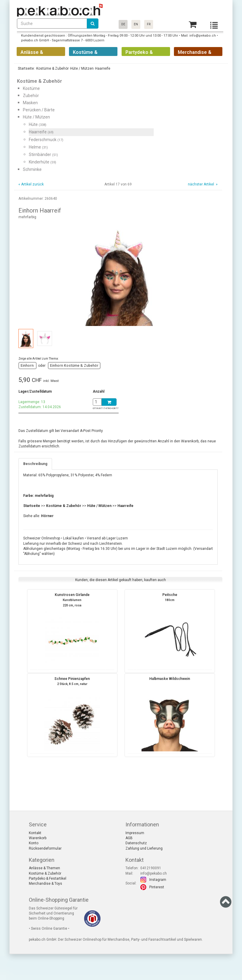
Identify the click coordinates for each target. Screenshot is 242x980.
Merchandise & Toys (45, 884)
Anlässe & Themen (44, 868)
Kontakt (35, 833)
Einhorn (27, 366)
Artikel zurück (32, 184)
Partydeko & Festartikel (48, 878)
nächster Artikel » (202, 184)
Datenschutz (136, 843)
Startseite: (26, 68)
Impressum (135, 833)
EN (136, 24)
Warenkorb (38, 838)
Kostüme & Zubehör (45, 873)
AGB (129, 838)
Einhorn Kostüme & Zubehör (74, 366)
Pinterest (157, 887)
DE (123, 24)
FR (149, 24)
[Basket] (193, 25)
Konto (34, 843)
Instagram (158, 880)
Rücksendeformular (45, 848)
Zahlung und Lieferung (144, 848)
